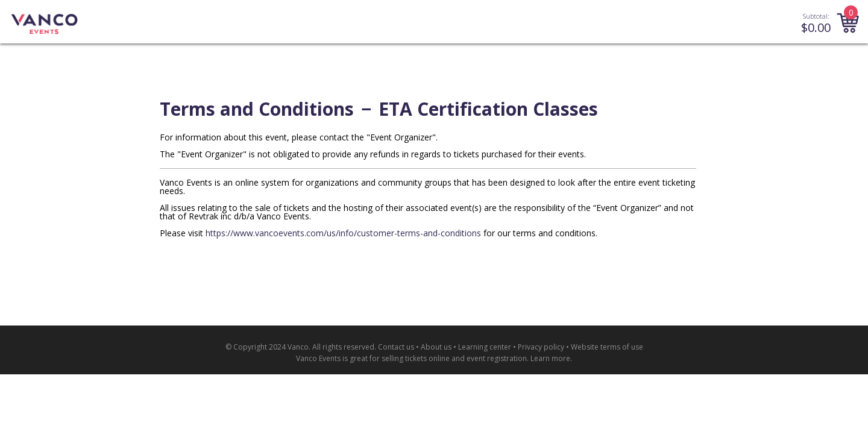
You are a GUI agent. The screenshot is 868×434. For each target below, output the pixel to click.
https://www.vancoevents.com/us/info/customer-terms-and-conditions (343, 233)
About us (436, 347)
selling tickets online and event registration (454, 358)
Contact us (396, 347)
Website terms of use (607, 347)
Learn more (550, 358)
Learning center (485, 347)
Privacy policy (541, 347)
